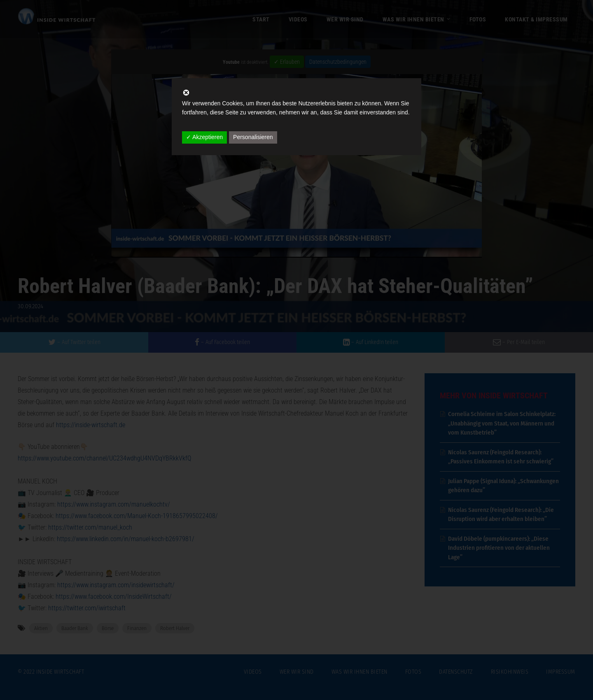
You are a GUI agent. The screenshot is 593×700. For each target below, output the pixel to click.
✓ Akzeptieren (204, 137)
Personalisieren (253, 137)
